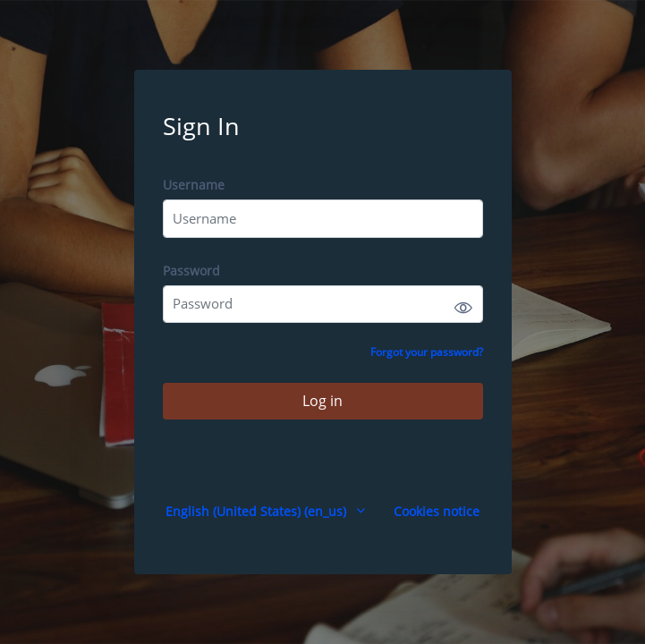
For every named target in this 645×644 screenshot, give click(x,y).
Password (191, 271)
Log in (322, 401)
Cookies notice (437, 511)
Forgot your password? (427, 352)
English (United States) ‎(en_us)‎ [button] (258, 511)
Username (194, 185)
